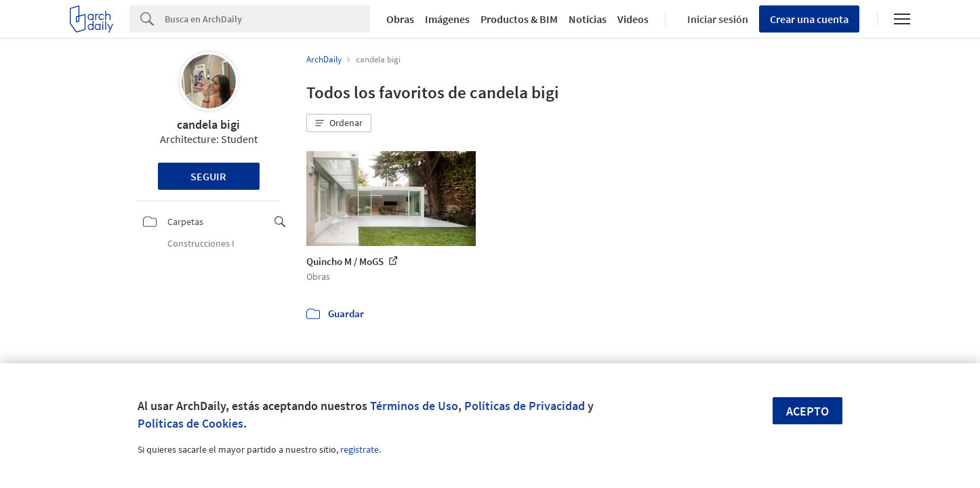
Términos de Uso (414, 406)
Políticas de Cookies (190, 423)
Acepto (808, 411)
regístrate (360, 449)
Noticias (588, 19)
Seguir (208, 176)
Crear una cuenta (809, 19)
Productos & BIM (519, 19)
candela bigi (208, 124)
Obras (400, 19)
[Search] (267, 19)
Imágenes (447, 19)
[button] (339, 123)
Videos (633, 19)
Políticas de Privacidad (525, 406)
